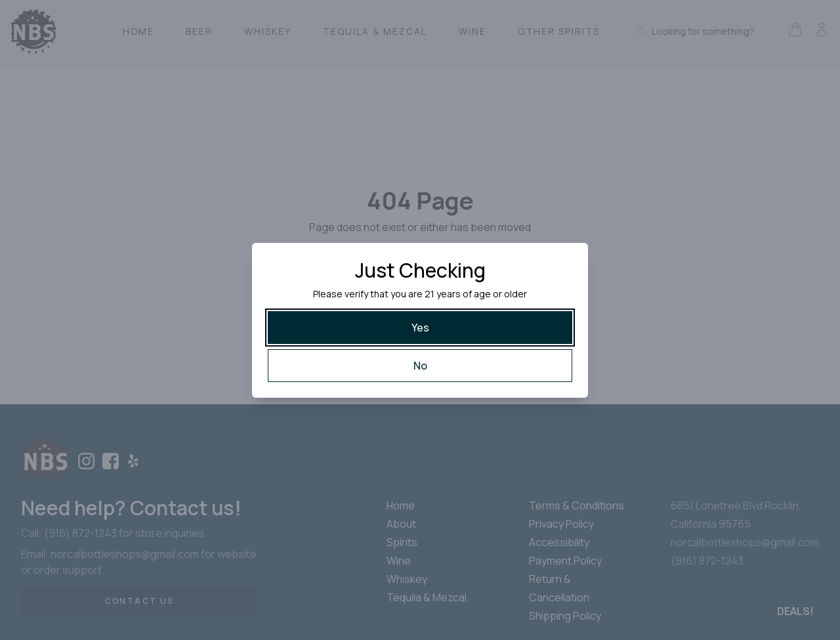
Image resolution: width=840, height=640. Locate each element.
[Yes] (420, 328)
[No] (420, 366)
